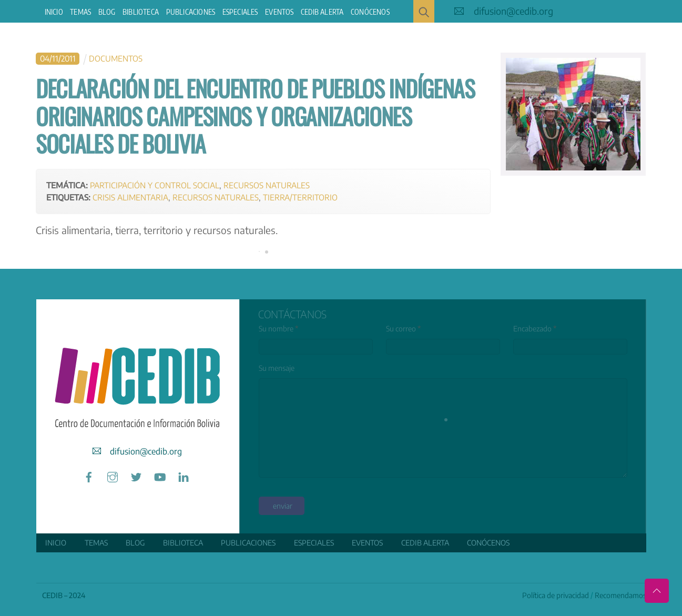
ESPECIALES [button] (240, 12)
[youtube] (160, 475)
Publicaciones (191, 12)
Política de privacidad (556, 595)
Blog (107, 12)
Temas (80, 12)
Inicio (54, 12)
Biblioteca (141, 12)
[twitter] (136, 475)
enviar (283, 506)
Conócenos (370, 12)
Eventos (279, 12)
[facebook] (89, 475)
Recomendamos (620, 595)
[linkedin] (184, 475)
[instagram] (113, 475)
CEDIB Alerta (322, 12)
